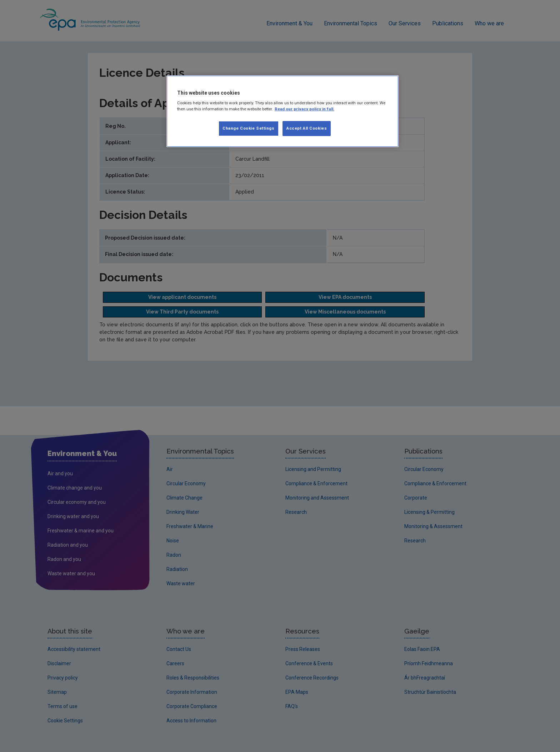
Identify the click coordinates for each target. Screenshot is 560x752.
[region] (282, 111)
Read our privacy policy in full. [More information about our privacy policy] (304, 109)
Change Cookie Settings (249, 128)
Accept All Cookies (307, 128)
